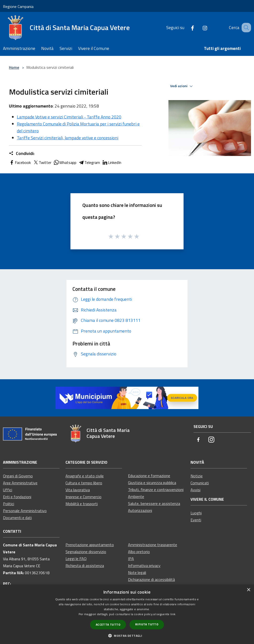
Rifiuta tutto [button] (147, 624)
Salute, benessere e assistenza (154, 503)
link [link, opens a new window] (173, 614)
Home (14, 67)
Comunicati (200, 483)
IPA (131, 559)
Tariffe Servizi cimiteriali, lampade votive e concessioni (68, 138)
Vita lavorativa (78, 490)
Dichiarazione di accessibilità (151, 579)
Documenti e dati (17, 518)
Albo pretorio (139, 552)
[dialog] (127, 614)
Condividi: (22, 153)
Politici (9, 504)
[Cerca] (245, 28)
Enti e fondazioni (17, 497)
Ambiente (136, 496)
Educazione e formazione (149, 476)
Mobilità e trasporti (82, 504)
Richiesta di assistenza (85, 566)
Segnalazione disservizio (86, 552)
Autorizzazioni (140, 510)
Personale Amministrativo (25, 511)
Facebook (20, 162)
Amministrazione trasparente (153, 545)
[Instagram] (199, 27)
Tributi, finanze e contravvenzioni (156, 490)
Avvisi (195, 490)
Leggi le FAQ (76, 559)
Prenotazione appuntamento (90, 545)
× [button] (248, 590)
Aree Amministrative (20, 483)
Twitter (42, 162)
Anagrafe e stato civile (85, 476)
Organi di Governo (18, 476)
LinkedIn (112, 162)
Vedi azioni (182, 86)
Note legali (137, 572)
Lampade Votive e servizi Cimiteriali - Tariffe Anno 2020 (69, 117)
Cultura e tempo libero (84, 483)
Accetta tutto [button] (108, 625)
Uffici (8, 490)
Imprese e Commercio (83, 497)
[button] (127, 636)
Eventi (196, 520)
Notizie (197, 476)
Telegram (89, 162)
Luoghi (196, 513)
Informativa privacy (144, 566)
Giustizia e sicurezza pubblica (152, 483)
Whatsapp (65, 162)
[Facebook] (186, 27)
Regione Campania (18, 6)
